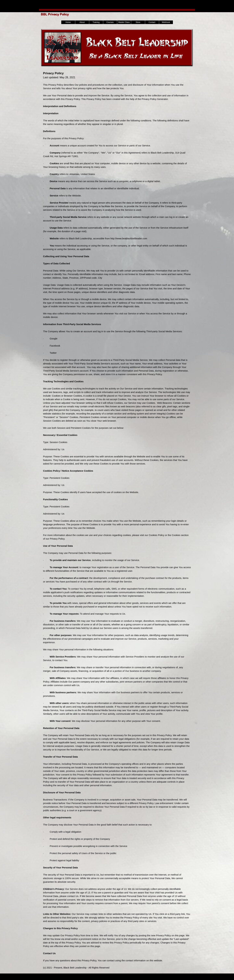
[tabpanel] (117, 520)
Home (68, 22)
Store (138, 22)
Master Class (124, 22)
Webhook (166, 22)
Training (96, 22)
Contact (152, 22)
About (82, 22)
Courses (110, 22)
